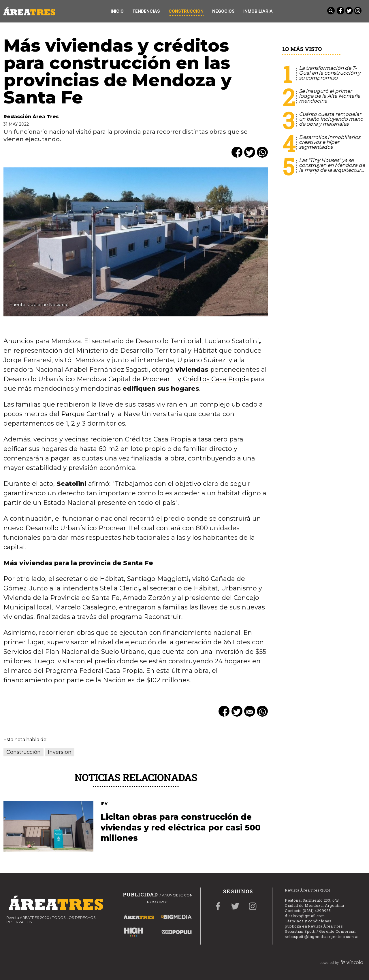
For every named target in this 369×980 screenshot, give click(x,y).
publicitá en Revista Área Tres (314, 926)
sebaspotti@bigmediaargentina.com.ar (322, 936)
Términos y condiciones (308, 921)
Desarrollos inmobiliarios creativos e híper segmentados (330, 142)
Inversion (60, 752)
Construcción (23, 752)
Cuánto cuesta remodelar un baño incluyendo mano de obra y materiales (331, 119)
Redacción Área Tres (31, 117)
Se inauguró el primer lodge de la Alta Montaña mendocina (330, 96)
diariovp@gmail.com (305, 916)
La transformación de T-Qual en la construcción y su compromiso (330, 73)
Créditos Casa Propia (216, 379)
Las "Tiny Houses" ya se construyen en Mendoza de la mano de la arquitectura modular (332, 168)
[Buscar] (332, 11)
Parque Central (85, 414)
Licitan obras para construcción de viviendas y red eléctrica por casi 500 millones (181, 827)
